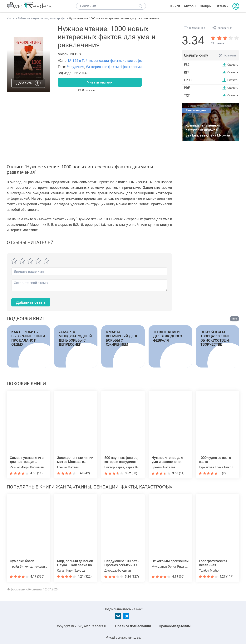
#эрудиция (75, 67)
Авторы (190, 6)
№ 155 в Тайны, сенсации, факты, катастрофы (105, 61)
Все (235, 319)
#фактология (131, 67)
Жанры (206, 6)
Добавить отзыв (33, 303)
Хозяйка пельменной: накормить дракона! (203, 127)
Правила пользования (133, 626)
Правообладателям (175, 626)
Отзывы (222, 6)
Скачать (232, 65)
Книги (175, 6)
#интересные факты (102, 67)
